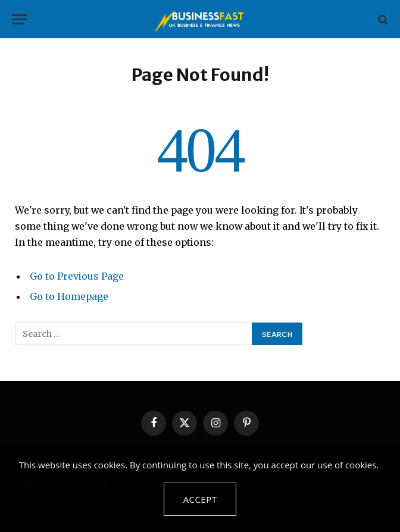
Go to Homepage (69, 296)
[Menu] (20, 19)
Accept (200, 499)
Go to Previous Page (77, 276)
